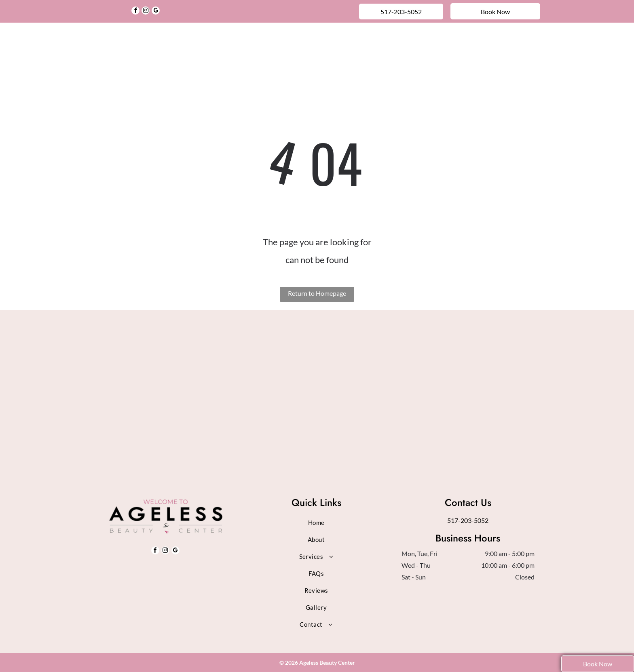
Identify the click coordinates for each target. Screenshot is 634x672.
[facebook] (135, 12)
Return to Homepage (317, 293)
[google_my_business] (156, 12)
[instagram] (146, 12)
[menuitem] (180, 42)
